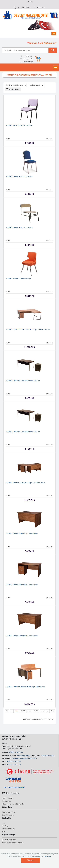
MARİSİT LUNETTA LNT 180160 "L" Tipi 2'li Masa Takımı (28, 330)
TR (28, 2)
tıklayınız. (48, 856)
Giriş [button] (41, 8)
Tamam (30, 860)
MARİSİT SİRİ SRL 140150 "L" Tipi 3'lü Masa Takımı (26, 483)
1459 (43, 711)
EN (31, 2)
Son (52, 711)
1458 (36, 711)
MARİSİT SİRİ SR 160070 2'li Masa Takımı (22, 534)
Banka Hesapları (8, 798)
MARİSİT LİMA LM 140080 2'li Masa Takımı (23, 381)
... (11, 711)
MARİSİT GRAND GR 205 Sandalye (19, 228)
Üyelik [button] (26, 8)
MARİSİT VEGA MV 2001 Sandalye (19, 126)
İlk (7, 711)
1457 (30, 711)
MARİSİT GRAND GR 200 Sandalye (19, 177)
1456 (23, 711)
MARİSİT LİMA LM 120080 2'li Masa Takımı (23, 432)
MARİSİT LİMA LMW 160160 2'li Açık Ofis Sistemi (25, 687)
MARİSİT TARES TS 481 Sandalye (19, 279)
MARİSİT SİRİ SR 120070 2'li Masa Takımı (22, 636)
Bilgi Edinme (6, 801)
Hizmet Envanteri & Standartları (13, 804)
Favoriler (26, 56)
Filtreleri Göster (13, 89)
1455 (17, 711)
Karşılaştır (26, 59)
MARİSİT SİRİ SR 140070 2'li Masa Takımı (22, 585)
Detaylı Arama (26, 62)
